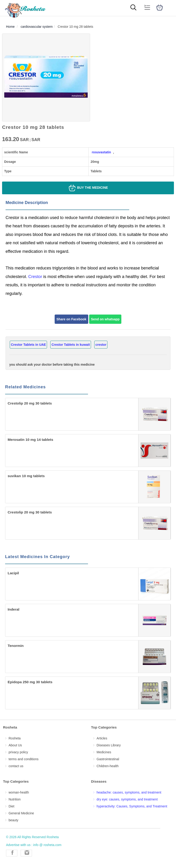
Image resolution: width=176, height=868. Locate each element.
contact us (16, 766)
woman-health (19, 792)
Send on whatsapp (105, 319)
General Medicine (21, 813)
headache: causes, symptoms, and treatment (129, 792)
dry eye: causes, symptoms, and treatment (127, 799)
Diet (11, 806)
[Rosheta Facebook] (12, 853)
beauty (13, 820)
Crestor (36, 277)
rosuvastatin (101, 152)
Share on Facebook (71, 319)
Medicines (104, 752)
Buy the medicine (88, 188)
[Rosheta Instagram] (26, 853)
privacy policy (18, 752)
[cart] (160, 8)
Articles (102, 738)
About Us (15, 745)
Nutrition (15, 799)
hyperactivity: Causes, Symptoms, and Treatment (132, 806)
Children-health (108, 766)
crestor (101, 345)
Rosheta (15, 738)
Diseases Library (109, 745)
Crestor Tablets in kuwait (71, 345)
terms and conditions (24, 759)
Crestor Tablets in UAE (28, 345)
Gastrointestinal (108, 759)
